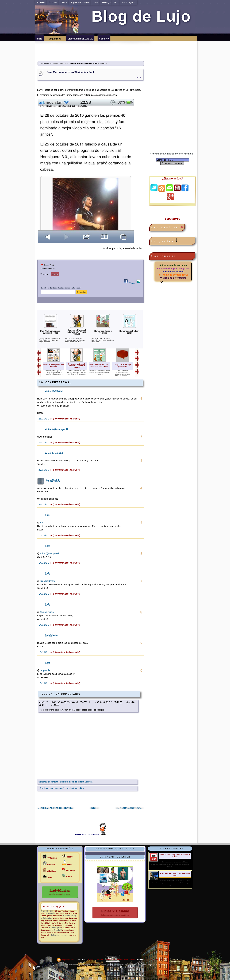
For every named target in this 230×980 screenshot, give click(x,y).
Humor (65, 63)
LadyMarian (52, 635)
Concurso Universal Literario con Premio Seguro (77, 332)
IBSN (162, 960)
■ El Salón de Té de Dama (54, 923)
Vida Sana (52, 871)
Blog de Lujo (139, 16)
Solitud (115, 969)
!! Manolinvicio (47, 612)
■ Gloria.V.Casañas (61, 911)
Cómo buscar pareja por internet (54, 366)
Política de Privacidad (126, 960)
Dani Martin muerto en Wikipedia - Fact (70, 72)
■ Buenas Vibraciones (59, 921)
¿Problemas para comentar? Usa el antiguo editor (61, 788)
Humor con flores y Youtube (103, 332)
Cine (50, 877)
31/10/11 (44, 504)
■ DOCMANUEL (67, 928)
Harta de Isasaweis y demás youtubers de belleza (175, 856)
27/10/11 (44, 443)
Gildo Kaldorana (54, 453)
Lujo (48, 515)
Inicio (55, 63)
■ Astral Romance (60, 918)
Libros (96, 2)
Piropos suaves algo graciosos (123, 366)
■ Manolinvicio (69, 923)
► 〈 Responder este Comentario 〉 (65, 419)
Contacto (170, 960)
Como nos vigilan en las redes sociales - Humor (100, 366)
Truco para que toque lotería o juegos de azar (175, 874)
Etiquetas (165, 240)
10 (141, 671)
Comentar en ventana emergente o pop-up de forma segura (65, 782)
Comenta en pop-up (48, 268)
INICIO (94, 808)
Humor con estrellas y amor (129, 332)
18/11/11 (44, 683)
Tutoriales (41, 2)
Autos (69, 876)
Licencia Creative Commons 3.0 (102, 960)
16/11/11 (44, 652)
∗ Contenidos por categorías (173, 268)
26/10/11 (44, 419)
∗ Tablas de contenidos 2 (173, 275)
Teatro (70, 857)
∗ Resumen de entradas (173, 265)
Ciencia (64, 2)
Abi (41, 523)
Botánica (51, 864)
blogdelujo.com (68, 960)
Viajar (70, 864)
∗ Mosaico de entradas (173, 278)
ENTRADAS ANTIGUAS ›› (130, 808)
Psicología (106, 2)
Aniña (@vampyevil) (56, 429)
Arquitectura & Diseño (80, 2)
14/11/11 (44, 535)
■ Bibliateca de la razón (66, 913)
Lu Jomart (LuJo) (151, 960)
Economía (53, 2)
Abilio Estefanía (54, 391)
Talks (116, 2)
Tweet (132, 283)
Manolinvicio (53, 481)
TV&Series (52, 858)
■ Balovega (72, 918)
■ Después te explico (60, 933)
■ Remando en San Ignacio (64, 925)
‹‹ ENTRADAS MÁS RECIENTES (55, 808)
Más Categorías (129, 2)
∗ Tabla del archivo (173, 271)
